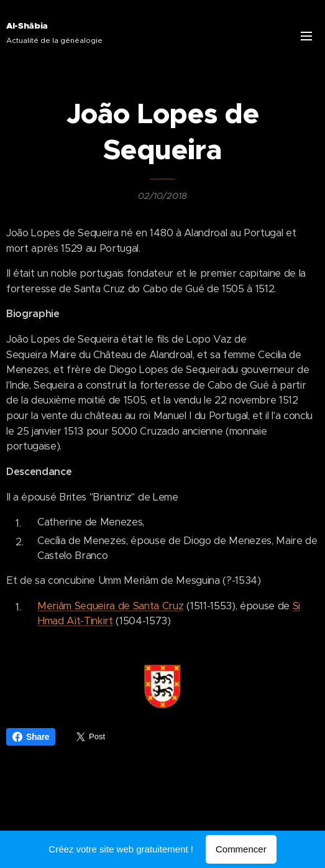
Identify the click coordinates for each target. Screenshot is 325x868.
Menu (306, 36)
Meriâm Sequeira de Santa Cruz (111, 606)
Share (31, 737)
